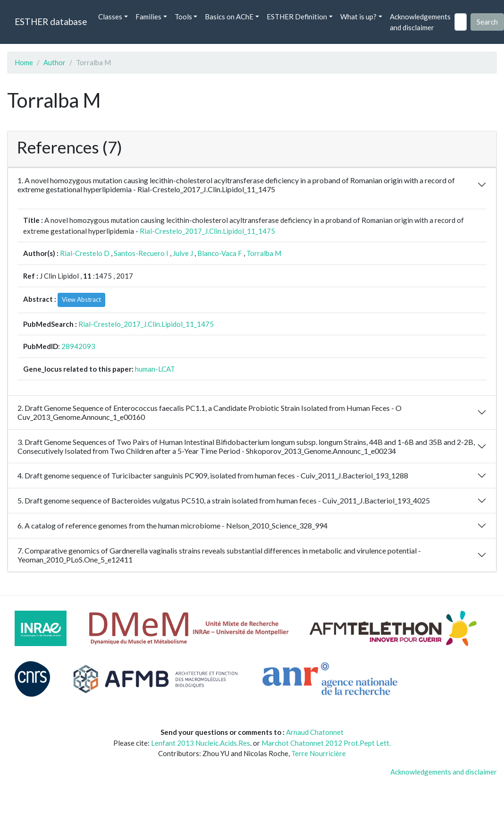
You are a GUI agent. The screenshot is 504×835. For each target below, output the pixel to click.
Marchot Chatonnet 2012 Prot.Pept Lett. (326, 743)
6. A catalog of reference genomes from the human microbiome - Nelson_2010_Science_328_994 (172, 525)
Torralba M (264, 253)
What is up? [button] (358, 17)
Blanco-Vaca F (220, 253)
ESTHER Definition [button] (297, 17)
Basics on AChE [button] (229, 17)
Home (24, 62)
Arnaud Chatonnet (315, 732)
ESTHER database (51, 21)
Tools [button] (183, 17)
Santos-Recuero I (141, 253)
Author (55, 62)
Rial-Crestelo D (85, 253)
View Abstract (81, 299)
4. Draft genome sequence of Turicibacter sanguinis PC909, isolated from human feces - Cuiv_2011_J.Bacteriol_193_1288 (213, 475)
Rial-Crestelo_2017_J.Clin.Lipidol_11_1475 (207, 231)
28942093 (78, 346)
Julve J (183, 253)
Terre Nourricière (319, 753)
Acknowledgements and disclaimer (420, 22)
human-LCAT (155, 369)
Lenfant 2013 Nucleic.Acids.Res (201, 743)
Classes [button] (110, 17)
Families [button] (148, 17)
